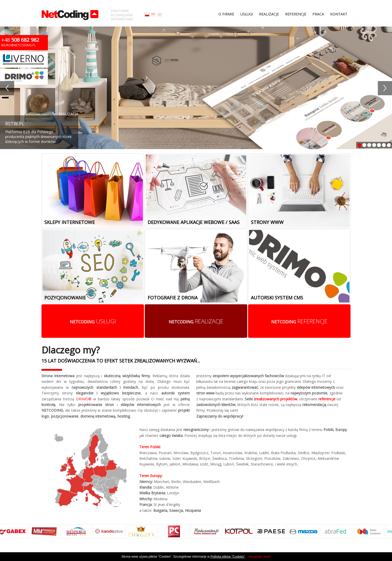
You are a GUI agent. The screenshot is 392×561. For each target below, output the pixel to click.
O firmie (226, 5)
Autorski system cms (277, 298)
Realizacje (269, 5)
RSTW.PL (15, 124)
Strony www (267, 222)
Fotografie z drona (173, 298)
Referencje (296, 5)
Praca (318, 5)
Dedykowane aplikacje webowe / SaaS (194, 222)
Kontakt (339, 5)
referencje (299, 321)
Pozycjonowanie (65, 298)
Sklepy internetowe (70, 222)
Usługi (247, 5)
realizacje (196, 321)
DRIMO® (84, 399)
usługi (93, 321)
